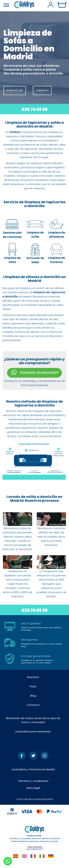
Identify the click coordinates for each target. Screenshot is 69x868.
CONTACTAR (15, 90)
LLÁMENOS (42, 90)
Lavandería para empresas (33, 731)
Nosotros (33, 677)
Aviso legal (33, 788)
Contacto (33, 705)
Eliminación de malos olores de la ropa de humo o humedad (33, 720)
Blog (33, 696)
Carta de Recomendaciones (34, 799)
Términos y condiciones (33, 781)
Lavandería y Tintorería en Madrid (33, 769)
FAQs (33, 686)
